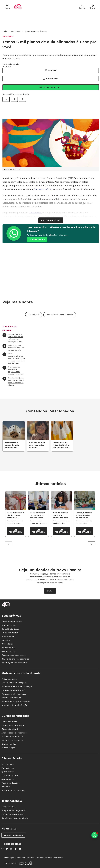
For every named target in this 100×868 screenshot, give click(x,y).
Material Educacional (11, 698)
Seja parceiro (8, 779)
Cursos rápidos (9, 744)
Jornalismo (16, 31)
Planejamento (8, 648)
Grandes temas (9, 625)
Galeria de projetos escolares (15, 659)
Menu (7, 7)
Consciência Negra (10, 629)
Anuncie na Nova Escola (13, 790)
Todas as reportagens (12, 621)
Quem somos (8, 772)
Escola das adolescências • (14, 655)
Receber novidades (13, 835)
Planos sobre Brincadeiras (14, 694)
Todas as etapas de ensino (36, 31)
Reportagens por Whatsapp (14, 663)
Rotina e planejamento (12, 740)
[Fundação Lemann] (26, 863)
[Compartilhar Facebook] (14, 99)
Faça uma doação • (11, 783)
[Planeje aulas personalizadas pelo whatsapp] (95, 835)
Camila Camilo (13, 64)
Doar (50, 591)
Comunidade (8, 764)
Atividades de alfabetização (14, 705)
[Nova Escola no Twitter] (7, 849)
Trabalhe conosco (10, 775)
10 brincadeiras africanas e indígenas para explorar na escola (13, 370)
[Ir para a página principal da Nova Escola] (18, 7)
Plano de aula (34, 315)
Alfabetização (8, 636)
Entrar (93, 7)
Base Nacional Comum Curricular (60, 315)
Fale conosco (8, 768)
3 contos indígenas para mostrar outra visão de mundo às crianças (13, 381)
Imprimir (51, 70)
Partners (6, 787)
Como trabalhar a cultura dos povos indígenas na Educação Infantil (13, 338)
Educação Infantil (43, 189)
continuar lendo (51, 220)
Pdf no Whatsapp (51, 87)
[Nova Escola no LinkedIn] (15, 849)
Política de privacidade (12, 814)
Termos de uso (9, 807)
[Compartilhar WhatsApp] (6, 99)
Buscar (82, 7)
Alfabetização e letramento (14, 733)
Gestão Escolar (9, 651)
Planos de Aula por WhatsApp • (16, 701)
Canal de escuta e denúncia (15, 818)
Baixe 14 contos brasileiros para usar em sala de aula (13, 347)
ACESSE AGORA (37, 239)
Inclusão (6, 640)
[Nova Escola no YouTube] (20, 849)
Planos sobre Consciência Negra (17, 686)
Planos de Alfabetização (13, 690)
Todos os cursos (9, 722)
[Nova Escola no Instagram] (11, 849)
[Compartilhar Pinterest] (22, 99)
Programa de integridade (13, 810)
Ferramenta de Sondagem (14, 683)
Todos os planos (9, 679)
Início (5, 31)
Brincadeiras (7, 644)
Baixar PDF (51, 79)
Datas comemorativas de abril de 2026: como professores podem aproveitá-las (14, 358)
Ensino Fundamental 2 (12, 737)
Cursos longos (8, 748)
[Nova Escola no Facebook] (2, 849)
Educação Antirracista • (13, 725)
